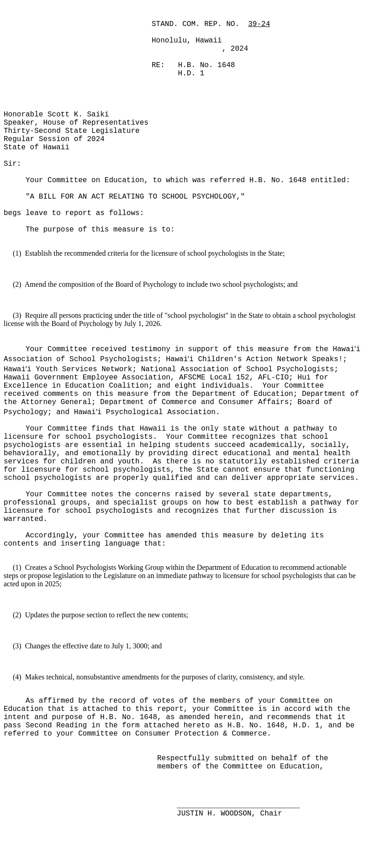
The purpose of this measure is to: (100, 230)
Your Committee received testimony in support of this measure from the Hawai (190, 349)
